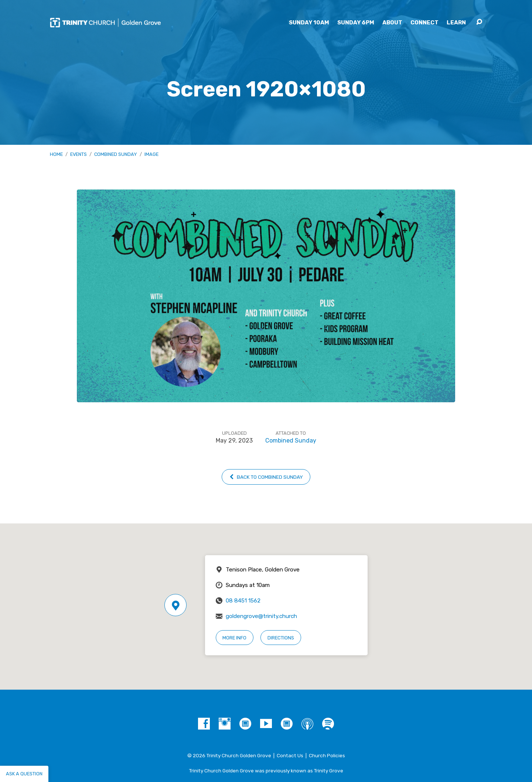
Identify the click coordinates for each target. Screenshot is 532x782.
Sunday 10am (309, 23)
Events (79, 154)
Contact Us (290, 755)
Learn (456, 23)
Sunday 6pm (356, 23)
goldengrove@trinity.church (261, 616)
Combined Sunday (116, 154)
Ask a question (24, 774)
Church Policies (327, 755)
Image (151, 154)
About (392, 23)
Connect (424, 23)
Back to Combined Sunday (266, 477)
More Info (234, 638)
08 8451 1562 (243, 601)
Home (56, 154)
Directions (281, 638)
